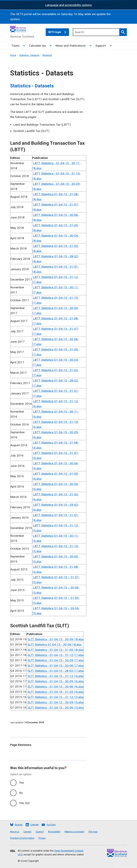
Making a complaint (74, 832)
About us (15, 832)
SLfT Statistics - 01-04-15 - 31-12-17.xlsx (55, 655)
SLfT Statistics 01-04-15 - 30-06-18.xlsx (54, 645)
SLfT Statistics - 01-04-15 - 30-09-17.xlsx (55, 660)
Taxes (15, 46)
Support (101, 46)
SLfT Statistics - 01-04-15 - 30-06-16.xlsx (55, 687)
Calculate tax (37, 46)
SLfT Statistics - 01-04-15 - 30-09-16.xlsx (55, 681)
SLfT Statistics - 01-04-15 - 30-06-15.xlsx (55, 708)
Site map (93, 832)
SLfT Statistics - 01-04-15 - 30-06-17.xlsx (55, 666)
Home (13, 55)
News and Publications (70, 46)
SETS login (59, 32)
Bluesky (19, 825)
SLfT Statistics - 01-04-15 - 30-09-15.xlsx (55, 702)
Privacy (42, 838)
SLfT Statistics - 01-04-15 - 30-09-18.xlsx (55, 639)
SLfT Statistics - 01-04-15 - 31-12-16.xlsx (55, 676)
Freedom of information (22, 838)
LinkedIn (35, 825)
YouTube (51, 825)
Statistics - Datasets (29, 55)
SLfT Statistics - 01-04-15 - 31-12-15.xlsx (55, 697)
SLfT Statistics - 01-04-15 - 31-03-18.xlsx (55, 650)
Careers (27, 832)
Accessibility (54, 832)
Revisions (47, 55)
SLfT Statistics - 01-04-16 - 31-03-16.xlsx (55, 692)
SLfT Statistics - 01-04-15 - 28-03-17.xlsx (55, 671)
